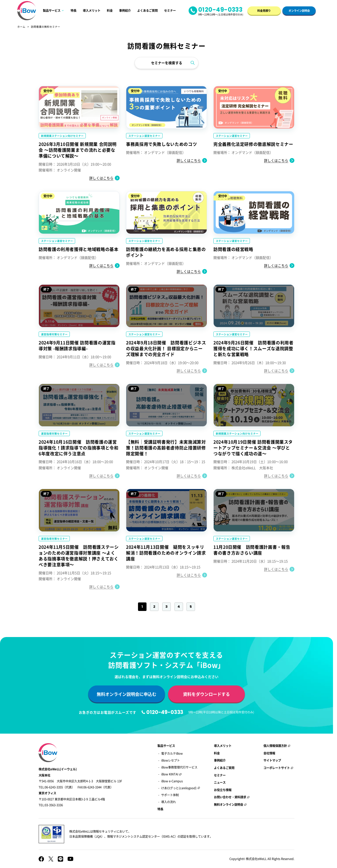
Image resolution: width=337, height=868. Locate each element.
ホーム (21, 27)
